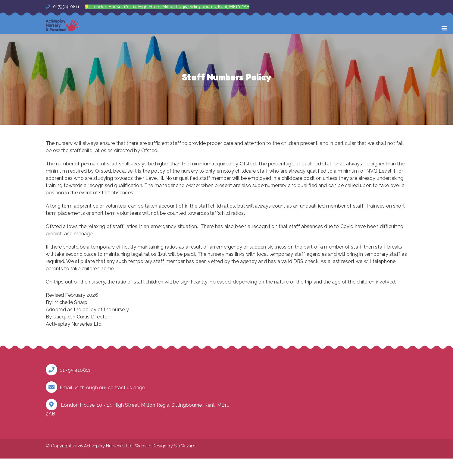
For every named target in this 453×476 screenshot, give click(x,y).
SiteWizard (185, 446)
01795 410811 (62, 7)
